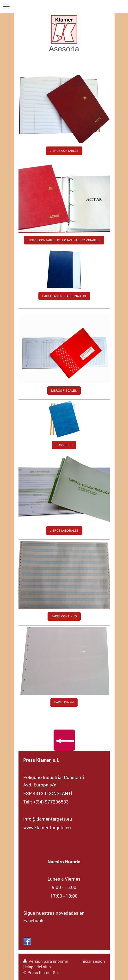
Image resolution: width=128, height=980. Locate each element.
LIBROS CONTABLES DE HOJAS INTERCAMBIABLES (64, 240)
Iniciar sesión (93, 961)
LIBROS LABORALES (64, 530)
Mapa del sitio (38, 967)
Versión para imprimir (46, 961)
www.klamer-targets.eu (47, 827)
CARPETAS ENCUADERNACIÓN (64, 296)
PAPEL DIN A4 (64, 702)
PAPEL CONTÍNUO (64, 616)
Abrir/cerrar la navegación (64, 6)
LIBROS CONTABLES (64, 151)
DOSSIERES (64, 445)
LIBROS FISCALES (64, 390)
